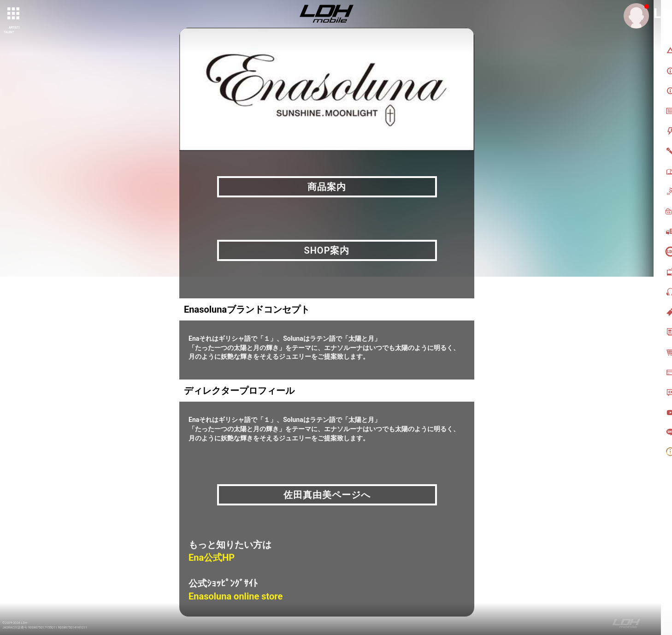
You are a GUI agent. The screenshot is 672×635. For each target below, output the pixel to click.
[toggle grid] (14, 14)
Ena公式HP (212, 558)
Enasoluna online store (236, 596)
